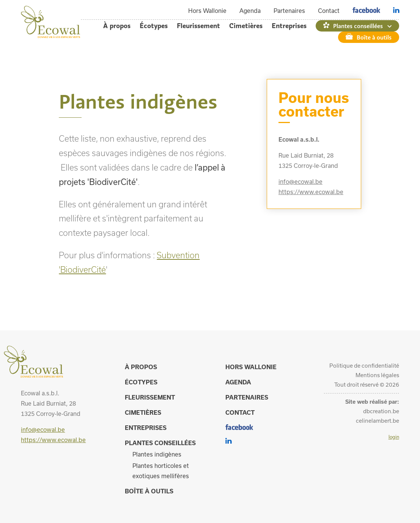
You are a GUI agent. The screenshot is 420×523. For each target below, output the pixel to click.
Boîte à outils (374, 37)
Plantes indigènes (157, 454)
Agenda (250, 11)
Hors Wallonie (207, 11)
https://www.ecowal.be (311, 192)
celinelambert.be (378, 421)
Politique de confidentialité (364, 366)
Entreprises (289, 26)
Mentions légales (377, 375)
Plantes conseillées (358, 26)
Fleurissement (198, 26)
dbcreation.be (381, 411)
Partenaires (289, 11)
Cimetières (246, 26)
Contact (329, 11)
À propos (117, 26)
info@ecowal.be (300, 182)
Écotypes (154, 26)
